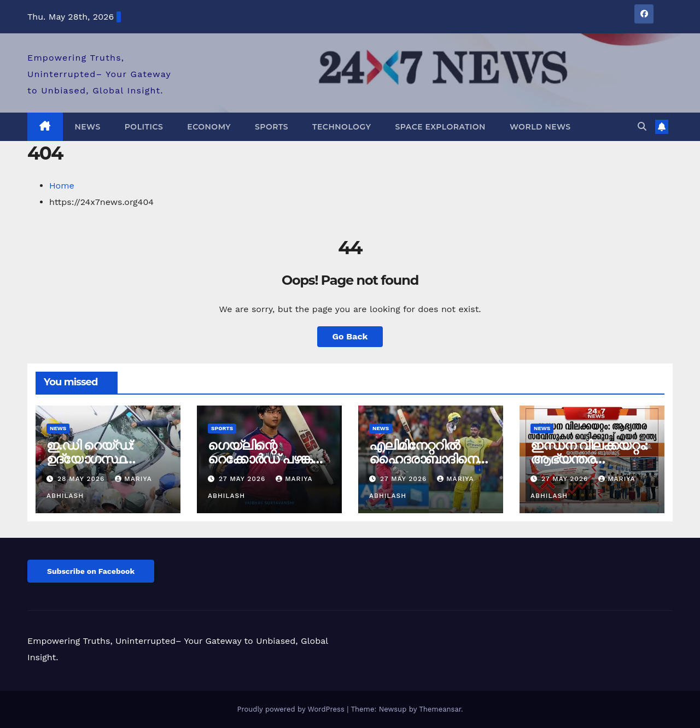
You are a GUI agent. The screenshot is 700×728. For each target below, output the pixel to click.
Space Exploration (440, 127)
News (88, 127)
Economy (209, 127)
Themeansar (440, 709)
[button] (642, 127)
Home (62, 186)
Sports (272, 127)
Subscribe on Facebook (91, 571)
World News (540, 127)
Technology (342, 127)
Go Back (350, 336)
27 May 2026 (243, 479)
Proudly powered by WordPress (292, 709)
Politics (144, 127)
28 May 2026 (82, 479)
